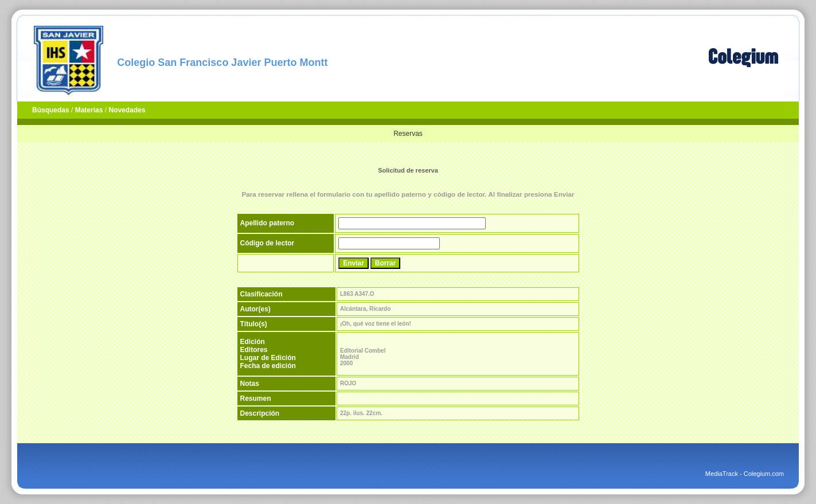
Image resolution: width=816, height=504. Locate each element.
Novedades (127, 110)
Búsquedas (51, 110)
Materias (89, 110)
